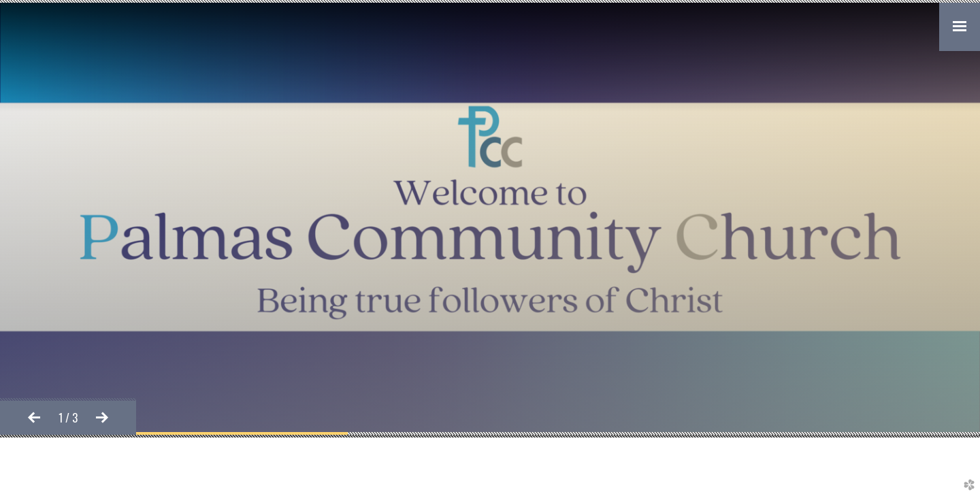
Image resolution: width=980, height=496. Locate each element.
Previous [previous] (34, 418)
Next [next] (102, 418)
